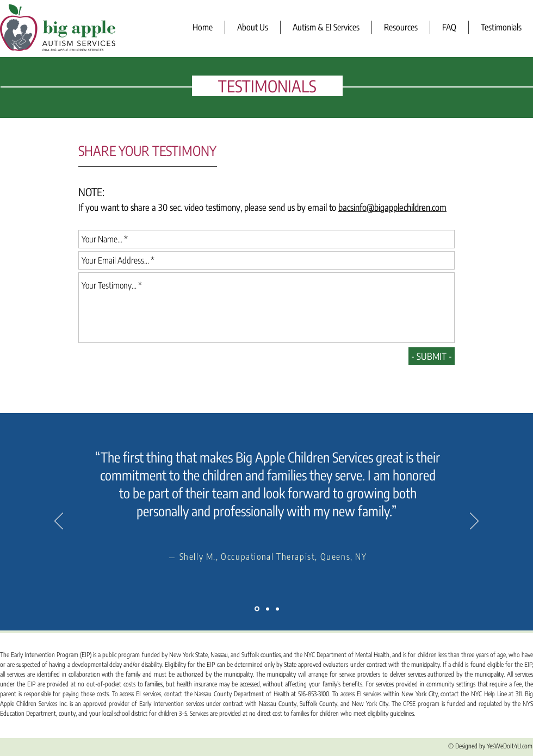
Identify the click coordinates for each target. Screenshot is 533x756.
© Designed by (467, 746)
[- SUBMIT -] (432, 356)
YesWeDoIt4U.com (510, 746)
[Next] (474, 522)
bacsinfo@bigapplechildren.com (392, 207)
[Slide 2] (268, 609)
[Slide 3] (277, 609)
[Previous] (59, 522)
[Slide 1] (257, 609)
